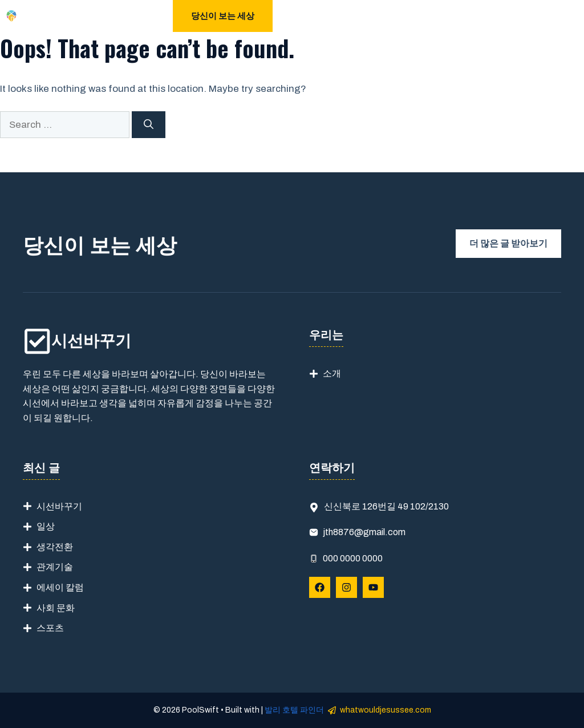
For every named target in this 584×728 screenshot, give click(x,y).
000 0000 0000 (353, 558)
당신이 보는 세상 (223, 16)
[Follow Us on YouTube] (373, 587)
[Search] (149, 125)
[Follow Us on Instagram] (346, 587)
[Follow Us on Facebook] (320, 587)
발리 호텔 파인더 (294, 710)
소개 (332, 373)
